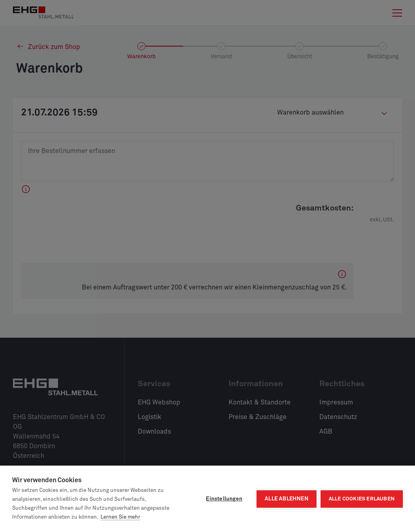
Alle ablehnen (287, 499)
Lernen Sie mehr (120, 517)
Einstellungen (224, 499)
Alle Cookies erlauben (362, 499)
